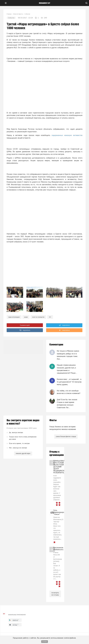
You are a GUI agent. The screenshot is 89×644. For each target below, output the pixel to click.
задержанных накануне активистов (67, 135)
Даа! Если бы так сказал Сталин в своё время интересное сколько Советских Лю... (67, 403)
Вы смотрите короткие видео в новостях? (23, 422)
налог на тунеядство (38, 317)
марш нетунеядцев (14, 317)
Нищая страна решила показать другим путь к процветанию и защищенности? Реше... (67, 369)
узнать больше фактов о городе (66, 436)
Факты (53, 420)
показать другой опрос (23, 453)
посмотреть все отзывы (55, 594)
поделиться (64, 325)
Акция (26, 317)
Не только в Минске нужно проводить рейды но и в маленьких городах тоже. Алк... (68, 355)
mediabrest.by (45, 3)
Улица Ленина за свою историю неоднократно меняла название (63, 428)
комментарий (25, 325)
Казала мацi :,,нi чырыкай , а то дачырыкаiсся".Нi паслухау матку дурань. (69, 382)
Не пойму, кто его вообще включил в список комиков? (69, 392)
